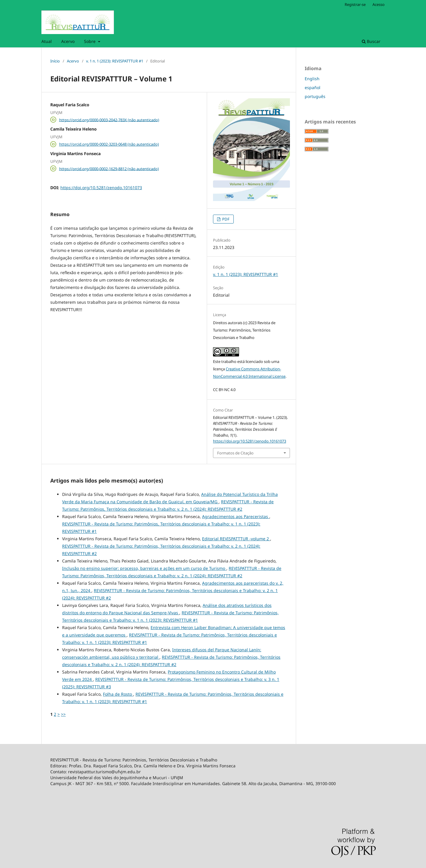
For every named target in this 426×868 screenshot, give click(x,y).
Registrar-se (355, 4)
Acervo (68, 41)
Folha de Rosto (118, 694)
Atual (47, 41)
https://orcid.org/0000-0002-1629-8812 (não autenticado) (109, 168)
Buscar (371, 41)
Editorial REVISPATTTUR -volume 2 (236, 539)
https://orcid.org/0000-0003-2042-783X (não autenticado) (109, 120)
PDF (225, 219)
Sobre (90, 41)
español (313, 87)
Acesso (379, 4)
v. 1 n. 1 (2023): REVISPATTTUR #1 (115, 61)
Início (55, 61)
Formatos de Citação (235, 453)
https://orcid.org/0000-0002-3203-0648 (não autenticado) (109, 144)
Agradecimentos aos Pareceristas (236, 516)
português (315, 96)
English (312, 79)
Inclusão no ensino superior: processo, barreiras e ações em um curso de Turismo (144, 568)
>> (63, 714)
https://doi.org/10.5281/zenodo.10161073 (101, 188)
